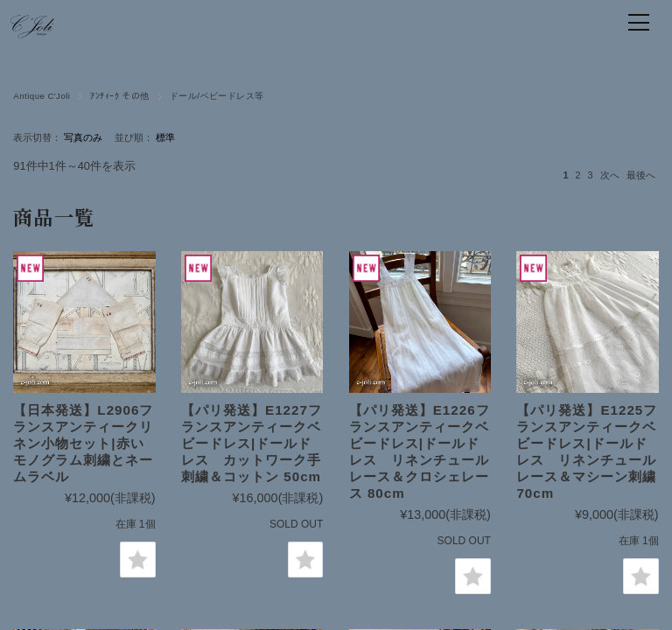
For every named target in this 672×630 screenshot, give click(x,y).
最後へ (641, 175)
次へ (610, 175)
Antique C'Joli (42, 96)
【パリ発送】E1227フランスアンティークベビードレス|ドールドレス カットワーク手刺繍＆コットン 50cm (252, 443)
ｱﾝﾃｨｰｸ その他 (119, 96)
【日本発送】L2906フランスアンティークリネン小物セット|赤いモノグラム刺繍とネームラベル (83, 443)
